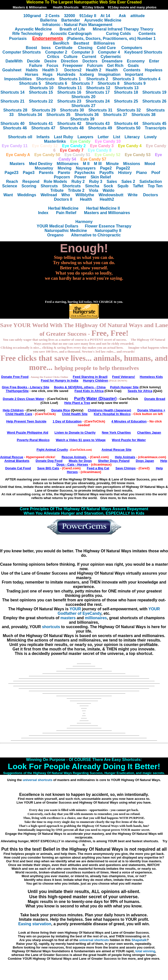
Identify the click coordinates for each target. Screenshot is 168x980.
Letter (103, 137)
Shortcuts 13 (127, 88)
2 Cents (52, 16)
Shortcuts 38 (144, 115)
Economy (136, 61)
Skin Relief (101, 177)
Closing (85, 48)
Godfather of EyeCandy (80, 613)
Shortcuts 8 (109, 83)
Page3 (29, 173)
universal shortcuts (38, 780)
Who (66, 195)
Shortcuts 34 (30, 115)
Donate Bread (155, 399)
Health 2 (94, 70)
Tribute (57, 190)
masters (68, 618)
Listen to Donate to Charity (75, 433)
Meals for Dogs (80, 461)
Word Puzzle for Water (129, 440)
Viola (94, 190)
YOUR (75, 609)
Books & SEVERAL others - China (80, 387)
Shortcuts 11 (70, 88)
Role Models (55, 182)
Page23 (11, 173)
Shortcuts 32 (129, 110)
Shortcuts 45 (155, 124)
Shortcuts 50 (129, 128)
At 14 (105, 16)
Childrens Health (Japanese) (109, 410)
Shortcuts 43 (98, 124)
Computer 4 (109, 52)
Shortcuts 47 (43, 128)
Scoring (29, 186)
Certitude (64, 48)
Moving (65, 168)
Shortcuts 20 (84, 97)
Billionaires (104, 43)
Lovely (151, 137)
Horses (31, 74)
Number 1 (146, 39)
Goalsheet (12, 70)
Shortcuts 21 (12, 101)
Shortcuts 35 (58, 115)
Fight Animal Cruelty (52, 450)
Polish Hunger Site (124, 387)
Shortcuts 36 (87, 115)
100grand (32, 16)
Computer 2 (56, 52)
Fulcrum (95, 66)
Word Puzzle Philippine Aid (28, 433)
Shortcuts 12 (98, 88)
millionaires (96, 618)
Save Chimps (126, 468)
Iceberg (87, 74)
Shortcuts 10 (41, 88)
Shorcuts (49, 186)
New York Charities (116, 433)
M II (86, 164)
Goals (133, 66)
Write (133, 195)
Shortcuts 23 (69, 101)
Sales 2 (128, 182)
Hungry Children (96, 380)
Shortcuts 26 (155, 101)
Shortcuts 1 (70, 79)
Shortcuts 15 (41, 92)
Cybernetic (111, 57)
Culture (71, 57)
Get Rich (115, 66)
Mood (150, 164)
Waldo (108, 190)
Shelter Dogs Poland (114, 461)
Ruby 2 (78, 182)
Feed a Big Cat (98, 468)
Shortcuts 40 (12, 124)
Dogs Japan (145, 461)
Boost (31, 48)
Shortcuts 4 (149, 79)
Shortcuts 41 (41, 124)
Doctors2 (73, 70)
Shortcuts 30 (72, 110)
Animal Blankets (17, 461)
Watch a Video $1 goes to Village (81, 440)
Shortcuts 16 (69, 92)
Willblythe (85, 195)
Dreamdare (112, 61)
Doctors (90, 61)
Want (8, 195)
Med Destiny (41, 164)
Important (134, 74)
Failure (36, 66)
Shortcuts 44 (126, 124)
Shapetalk (139, 940)
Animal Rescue (12, 457)
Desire (50, 61)
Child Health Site (75, 414)
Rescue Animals (74, 457)
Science (10, 186)
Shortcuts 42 (69, 124)
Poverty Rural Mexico (33, 440)
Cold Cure (106, 48)
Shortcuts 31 (100, 110)
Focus (52, 66)
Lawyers (85, 137)
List (117, 137)
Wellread (49, 195)
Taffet (138, 186)
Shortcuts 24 (98, 101)
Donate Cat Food (18, 468)
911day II (88, 16)
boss (46, 48)
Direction (69, 61)
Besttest (81, 43)
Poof (156, 173)
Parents (46, 173)
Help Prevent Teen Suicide (26, 421)
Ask (122, 16)
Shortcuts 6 (56, 83)
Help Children (13, 410)
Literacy (132, 137)
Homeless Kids (151, 377)
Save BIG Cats (48, 468)
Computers (132, 48)
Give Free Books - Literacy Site (25, 387)
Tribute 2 (76, 190)
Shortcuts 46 (15, 128)
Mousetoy (44, 168)
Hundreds (66, 74)
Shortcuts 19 (155, 92)
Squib (123, 186)
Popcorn (62, 177)
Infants (43, 137)
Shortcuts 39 (82, 119)
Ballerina (48, 20)
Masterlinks (55, 141)
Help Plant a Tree (77, 403)
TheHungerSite (17, 391)
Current (89, 57)
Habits (32, 70)
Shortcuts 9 (135, 83)
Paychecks (85, 173)
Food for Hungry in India (60, 380)
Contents (132, 70)
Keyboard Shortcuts (143, 52)
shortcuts (51, 627)
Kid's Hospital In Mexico (112, 414)
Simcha (92, 186)
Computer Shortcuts (22, 52)
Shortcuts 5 (30, 83)
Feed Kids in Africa (89, 391)
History (125, 173)
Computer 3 (83, 52)
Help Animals (125, 457)
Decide (33, 61)
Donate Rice (61, 410)
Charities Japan (149, 433)
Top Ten (155, 186)
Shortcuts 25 (126, 101)
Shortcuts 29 (44, 110)
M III (98, 164)
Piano (142, 173)
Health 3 (50, 70)
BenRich (61, 43)
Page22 (123, 168)
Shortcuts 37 (115, 115)
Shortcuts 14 (12, 92)
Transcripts (155, 128)
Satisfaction (151, 182)
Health (112, 70)
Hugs (48, 74)
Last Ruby (63, 137)
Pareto (64, 173)
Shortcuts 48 (72, 128)
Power (80, 177)
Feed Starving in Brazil (90, 377)
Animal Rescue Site (117, 450)
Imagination (109, 74)
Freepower (73, 66)
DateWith (14, 61)
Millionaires (68, 164)
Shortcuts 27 (84, 106)
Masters (17, 164)
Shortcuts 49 (100, 128)
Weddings (27, 195)
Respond (31, 182)
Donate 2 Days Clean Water (24, 399)
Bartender (71, 20)
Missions (132, 164)
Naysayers (86, 168)
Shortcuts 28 (15, 110)
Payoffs (107, 173)
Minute (112, 164)
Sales (112, 182)
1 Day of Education (67, 421)
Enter (154, 61)
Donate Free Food (15, 377)
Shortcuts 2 (97, 79)
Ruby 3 (96, 182)
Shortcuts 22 (41, 101)
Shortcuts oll (20, 137)
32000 (70, 16)
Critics (53, 57)
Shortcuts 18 (126, 92)
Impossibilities (18, 79)
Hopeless (154, 70)
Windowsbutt (111, 195)
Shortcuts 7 (82, 83)
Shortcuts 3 (123, 79)
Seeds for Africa (140, 391)
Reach (12, 182)
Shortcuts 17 (98, 92)
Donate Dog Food (49, 461)
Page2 (106, 168)
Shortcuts (45, 79)
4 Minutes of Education (129, 421)
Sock (108, 186)
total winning (145, 951)
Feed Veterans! (124, 377)
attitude (138, 16)
